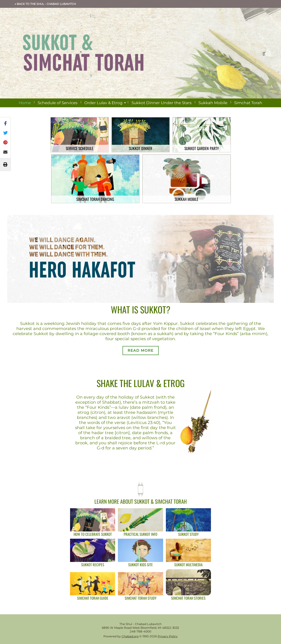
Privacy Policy (168, 636)
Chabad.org (130, 636)
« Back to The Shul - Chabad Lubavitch (45, 4)
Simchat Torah (248, 103)
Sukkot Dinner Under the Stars (162, 103)
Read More (141, 351)
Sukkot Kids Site (140, 565)
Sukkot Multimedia (188, 565)
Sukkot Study (188, 534)
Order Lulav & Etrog (103, 103)
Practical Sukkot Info (140, 534)
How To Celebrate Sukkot (93, 534)
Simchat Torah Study (141, 598)
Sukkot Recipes (93, 565)
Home (25, 103)
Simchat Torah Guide (93, 598)
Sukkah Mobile (213, 103)
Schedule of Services (58, 103)
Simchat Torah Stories (188, 598)
